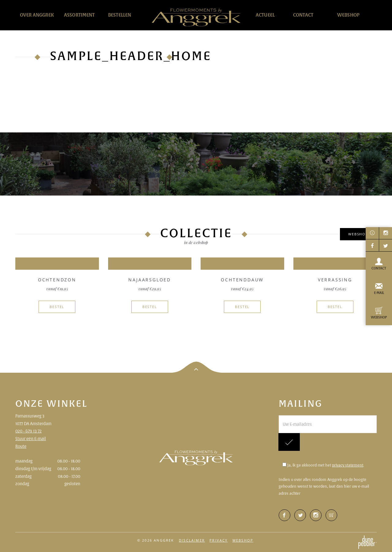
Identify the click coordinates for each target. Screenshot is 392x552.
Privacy (219, 540)
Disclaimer (192, 540)
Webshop (348, 15)
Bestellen (120, 15)
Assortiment (79, 15)
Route (21, 446)
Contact (303, 15)
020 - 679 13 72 (28, 431)
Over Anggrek (37, 15)
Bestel (57, 307)
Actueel (265, 15)
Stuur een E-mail (31, 439)
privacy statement (348, 465)
